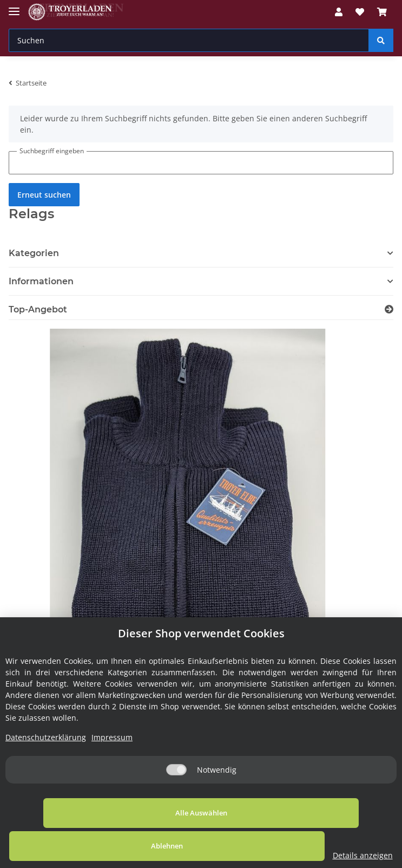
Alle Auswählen (78, 846)
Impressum (112, 770)
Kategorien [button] (34, 253)
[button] (339, 12)
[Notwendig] (176, 803)
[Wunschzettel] (360, 12)
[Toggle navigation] (14, 7)
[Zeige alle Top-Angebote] (389, 309)
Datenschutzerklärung (46, 770)
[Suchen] (189, 40)
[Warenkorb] (382, 12)
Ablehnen (225, 846)
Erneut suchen (44, 195)
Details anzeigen (348, 855)
